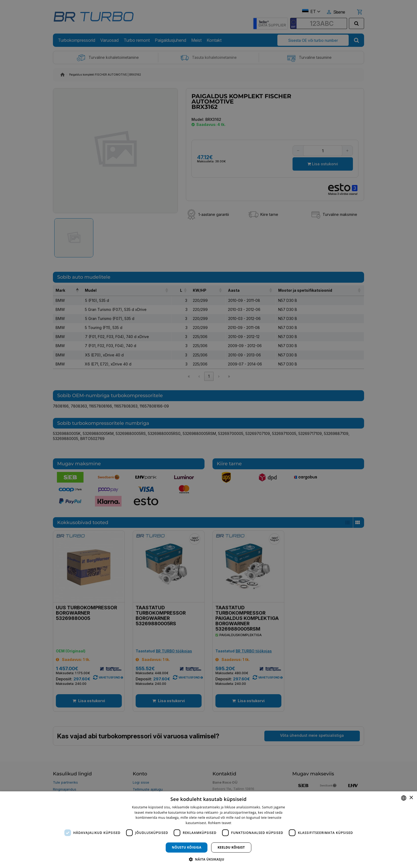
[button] (208, 859)
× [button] (411, 798)
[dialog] (208, 830)
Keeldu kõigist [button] (231, 847)
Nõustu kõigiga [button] (187, 847)
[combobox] (404, 798)
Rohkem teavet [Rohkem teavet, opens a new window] (220, 823)
